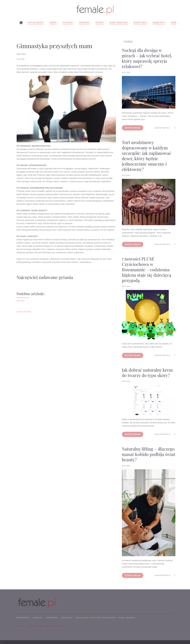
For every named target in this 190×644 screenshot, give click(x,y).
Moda (53, 23)
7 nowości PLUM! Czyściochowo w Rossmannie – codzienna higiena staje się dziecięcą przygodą (146, 269)
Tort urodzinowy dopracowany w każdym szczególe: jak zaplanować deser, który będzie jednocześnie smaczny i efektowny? (147, 156)
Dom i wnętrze (119, 23)
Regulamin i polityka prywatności (96, 618)
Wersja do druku (24, 312)
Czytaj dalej (133, 128)
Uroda (100, 23)
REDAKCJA (67, 618)
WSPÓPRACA (23, 618)
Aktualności (36, 23)
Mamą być (159, 23)
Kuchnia (68, 23)
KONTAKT (38, 618)
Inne (174, 23)
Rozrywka (140, 23)
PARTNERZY (52, 618)
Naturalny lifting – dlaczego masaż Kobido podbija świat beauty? (149, 454)
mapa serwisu (127, 618)
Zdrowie (84, 23)
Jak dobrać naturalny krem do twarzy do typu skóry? (147, 373)
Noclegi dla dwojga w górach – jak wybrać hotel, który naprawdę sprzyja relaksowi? (147, 58)
